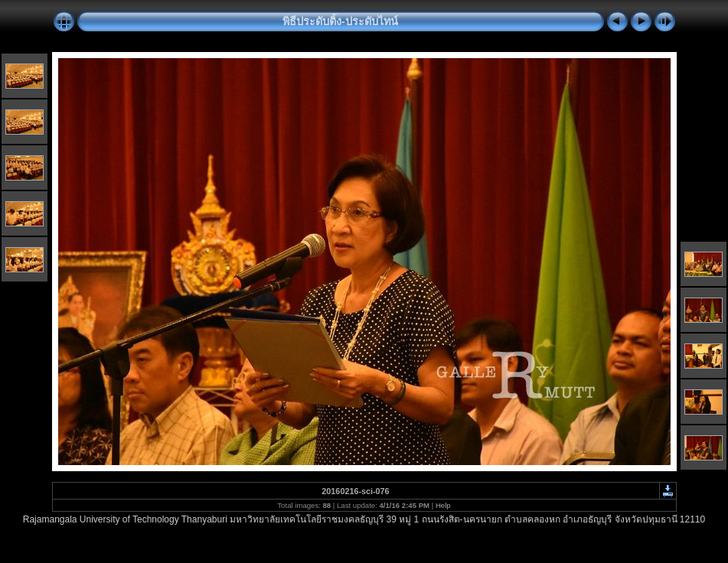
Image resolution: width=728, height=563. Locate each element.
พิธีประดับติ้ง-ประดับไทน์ (340, 21)
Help (443, 505)
